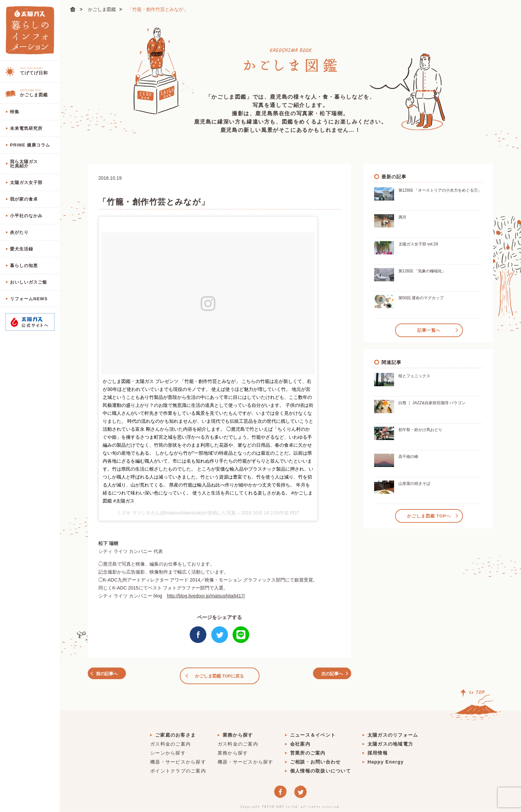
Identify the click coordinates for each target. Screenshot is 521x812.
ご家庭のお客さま (175, 732)
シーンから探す (168, 750)
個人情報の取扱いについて (320, 768)
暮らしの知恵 (24, 266)
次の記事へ (328, 674)
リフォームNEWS (29, 299)
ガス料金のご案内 (170, 741)
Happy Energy (386, 759)
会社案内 (300, 741)
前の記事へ (111, 674)
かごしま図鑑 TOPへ (429, 515)
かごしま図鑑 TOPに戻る (219, 674)
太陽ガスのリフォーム (393, 732)
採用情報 (378, 750)
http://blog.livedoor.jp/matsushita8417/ (206, 596)
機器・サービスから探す (178, 759)
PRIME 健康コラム (30, 145)
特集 (15, 112)
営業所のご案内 (308, 750)
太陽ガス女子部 (26, 182)
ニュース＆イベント (313, 732)
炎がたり (19, 232)
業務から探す (238, 732)
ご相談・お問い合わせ (315, 759)
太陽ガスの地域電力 (390, 741)
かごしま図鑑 (102, 9)
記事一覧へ (429, 329)
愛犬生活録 (22, 249)
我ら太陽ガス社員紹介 (24, 164)
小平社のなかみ (26, 216)
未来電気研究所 (26, 128)
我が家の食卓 (24, 199)
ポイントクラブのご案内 (178, 768)
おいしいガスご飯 (29, 282)
